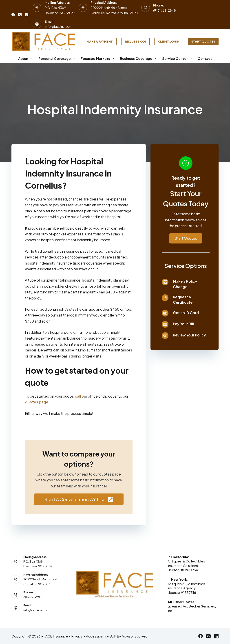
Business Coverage (139, 58)
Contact (205, 58)
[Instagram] (27, 15)
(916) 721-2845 (165, 10)
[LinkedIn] (216, 636)
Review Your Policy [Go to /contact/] (189, 335)
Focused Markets (98, 58)
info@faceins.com (59, 26)
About (26, 58)
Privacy (77, 636)
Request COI (135, 41)
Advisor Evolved (135, 636)
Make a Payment (100, 41)
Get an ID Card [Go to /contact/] (186, 313)
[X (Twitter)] (20, 15)
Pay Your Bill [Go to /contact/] (183, 324)
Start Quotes (203, 41)
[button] (79, 499)
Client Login (169, 41)
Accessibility (96, 636)
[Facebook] (13, 15)
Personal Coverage (58, 58)
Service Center (178, 58)
